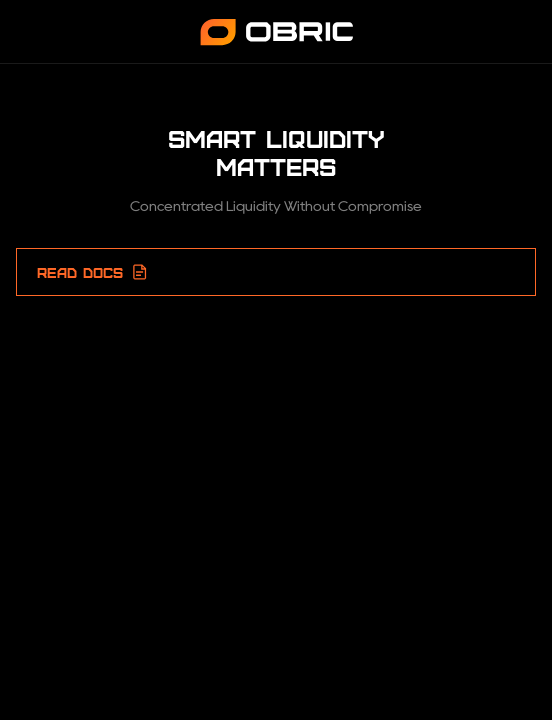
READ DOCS (93, 272)
